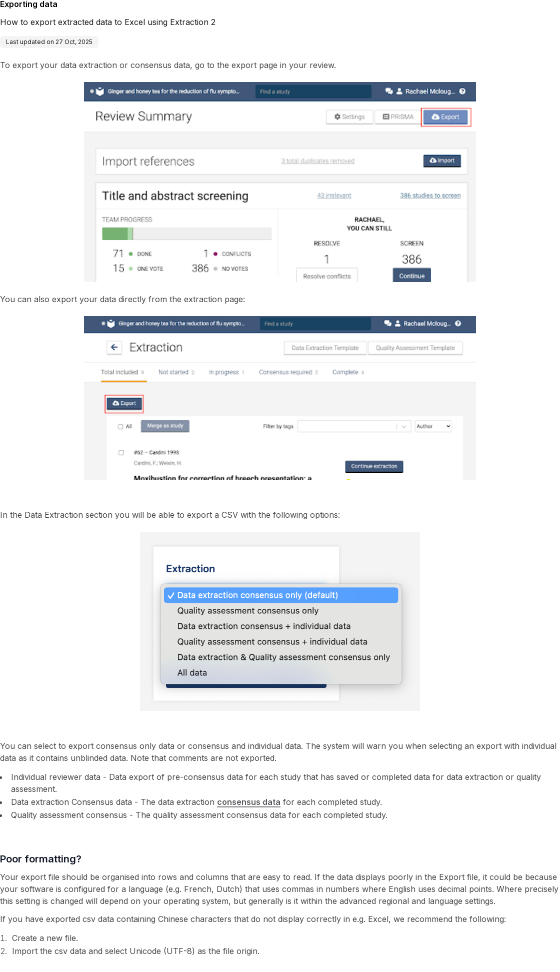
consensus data (249, 802)
